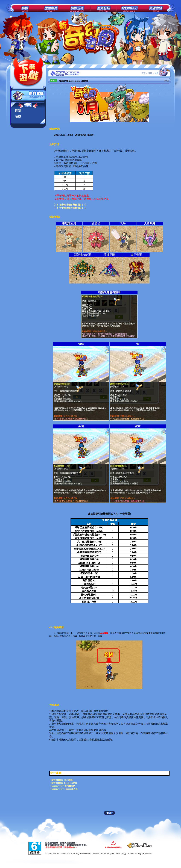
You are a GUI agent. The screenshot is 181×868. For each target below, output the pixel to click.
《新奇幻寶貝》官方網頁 (61, 780)
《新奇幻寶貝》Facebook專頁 (63, 783)
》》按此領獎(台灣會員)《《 (70, 205)
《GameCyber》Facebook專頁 (63, 789)
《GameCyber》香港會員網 (62, 786)
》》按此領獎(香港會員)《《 (70, 208)
